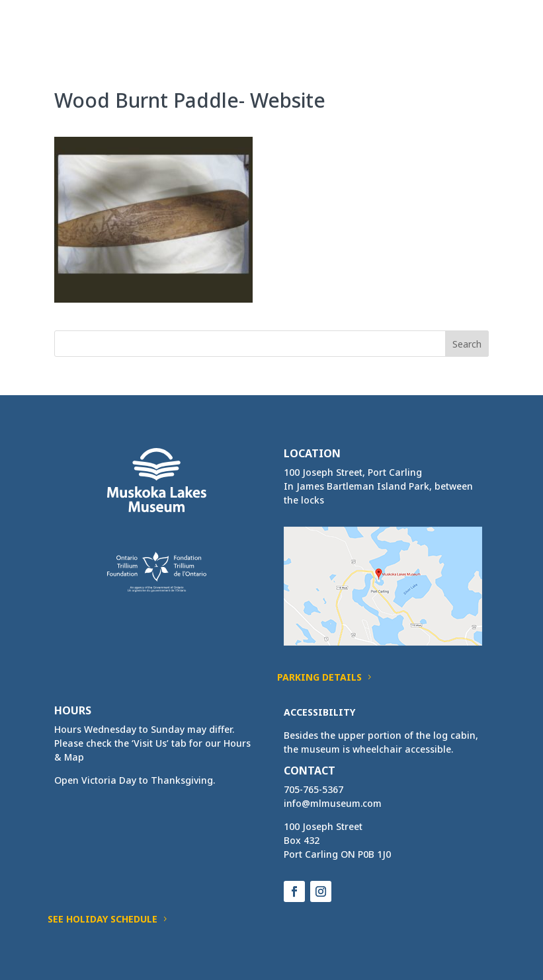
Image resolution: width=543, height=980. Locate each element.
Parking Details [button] (319, 677)
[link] (79, 25)
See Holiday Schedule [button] (103, 919)
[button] (478, 34)
